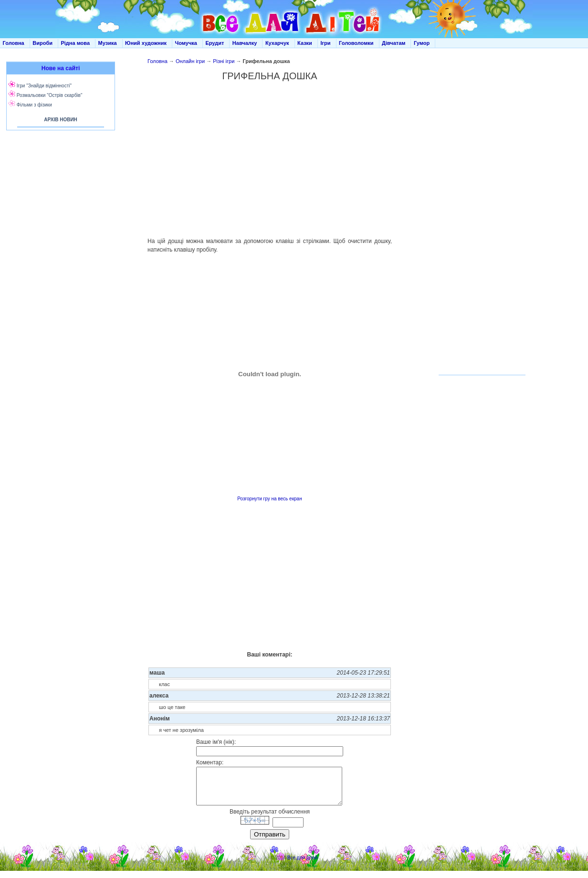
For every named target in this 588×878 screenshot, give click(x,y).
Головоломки (356, 43)
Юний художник (146, 43)
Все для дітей (303, 865)
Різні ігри (224, 61)
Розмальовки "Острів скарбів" (50, 95)
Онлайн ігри (190, 61)
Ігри (325, 43)
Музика (108, 43)
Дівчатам (394, 43)
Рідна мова (75, 43)
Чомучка (186, 43)
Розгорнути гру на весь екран (269, 499)
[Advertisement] (59, 229)
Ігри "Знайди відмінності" (44, 86)
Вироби (42, 43)
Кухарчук (277, 43)
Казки (305, 43)
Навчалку (245, 43)
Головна (14, 43)
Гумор (422, 43)
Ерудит (215, 43)
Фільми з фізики (34, 105)
